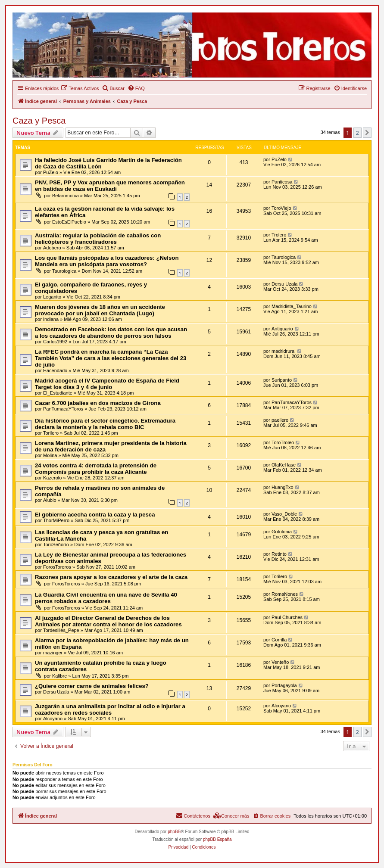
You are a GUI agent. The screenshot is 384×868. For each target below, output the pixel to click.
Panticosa (282, 182)
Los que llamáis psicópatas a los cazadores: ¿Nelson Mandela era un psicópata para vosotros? (107, 261)
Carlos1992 (55, 342)
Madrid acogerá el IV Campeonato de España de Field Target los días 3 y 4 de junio (107, 384)
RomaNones (285, 594)
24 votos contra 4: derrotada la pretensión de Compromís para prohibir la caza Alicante (96, 469)
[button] (367, 133)
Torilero (51, 433)
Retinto (279, 554)
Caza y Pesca (39, 121)
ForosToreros (57, 567)
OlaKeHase (284, 465)
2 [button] (357, 133)
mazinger (53, 653)
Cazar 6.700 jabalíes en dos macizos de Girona (98, 403)
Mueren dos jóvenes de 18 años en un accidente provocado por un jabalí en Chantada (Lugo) (100, 310)
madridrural (284, 351)
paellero (280, 420)
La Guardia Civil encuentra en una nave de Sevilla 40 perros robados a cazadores (106, 598)
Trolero (279, 235)
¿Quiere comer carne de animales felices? (92, 686)
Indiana (51, 319)
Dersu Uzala (285, 284)
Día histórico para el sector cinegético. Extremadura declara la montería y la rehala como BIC (105, 424)
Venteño (280, 662)
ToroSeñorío (56, 544)
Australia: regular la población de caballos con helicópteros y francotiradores (98, 239)
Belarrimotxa (66, 196)
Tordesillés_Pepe (61, 630)
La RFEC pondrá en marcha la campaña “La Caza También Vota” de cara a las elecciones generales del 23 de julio (111, 358)
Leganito (52, 297)
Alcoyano (53, 719)
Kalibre (59, 676)
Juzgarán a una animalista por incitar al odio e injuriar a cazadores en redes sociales (110, 709)
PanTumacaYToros (63, 409)
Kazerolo (52, 478)
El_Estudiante (58, 393)
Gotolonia (282, 532)
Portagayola (284, 685)
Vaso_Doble (284, 514)
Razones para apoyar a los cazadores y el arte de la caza (111, 577)
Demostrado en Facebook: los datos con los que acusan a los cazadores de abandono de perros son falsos (111, 333)
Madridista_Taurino (292, 306)
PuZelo (51, 172)
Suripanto (282, 380)
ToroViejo (281, 208)
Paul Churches (287, 617)
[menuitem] (80, 88)
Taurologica (64, 271)
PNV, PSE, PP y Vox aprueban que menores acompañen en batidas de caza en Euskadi (110, 186)
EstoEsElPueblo (69, 222)
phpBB (174, 832)
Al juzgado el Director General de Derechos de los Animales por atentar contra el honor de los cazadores (108, 621)
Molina (50, 455)
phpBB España (217, 839)
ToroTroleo (283, 442)
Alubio (50, 500)
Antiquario (282, 329)
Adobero (52, 248)
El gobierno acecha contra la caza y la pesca (95, 515)
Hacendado (55, 370)
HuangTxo (283, 487)
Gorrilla (279, 640)
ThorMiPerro (56, 520)
